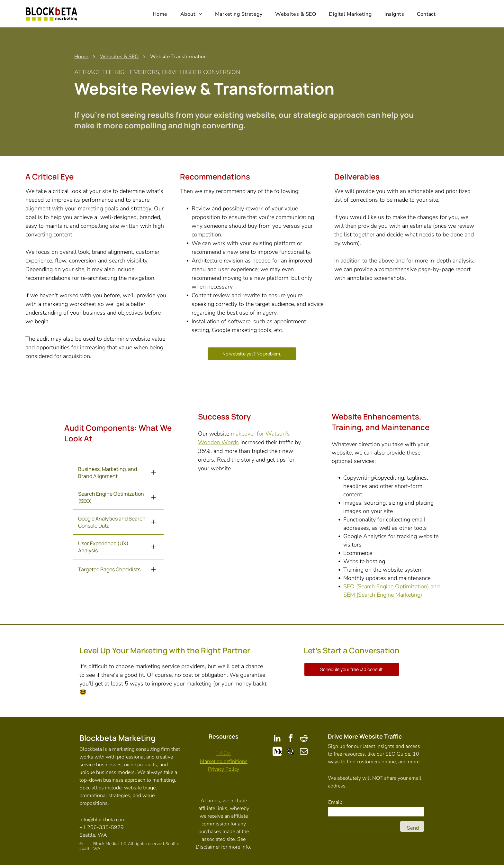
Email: (335, 801)
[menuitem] (160, 13)
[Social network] (277, 751)
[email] (304, 751)
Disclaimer (208, 846)
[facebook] (291, 738)
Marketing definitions (224, 760)
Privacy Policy (224, 768)
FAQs (224, 752)
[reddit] (304, 738)
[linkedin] (277, 738)
